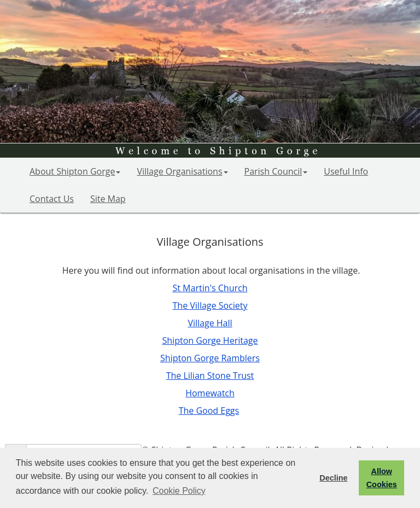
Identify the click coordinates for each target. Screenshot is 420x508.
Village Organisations (182, 171)
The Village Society (210, 305)
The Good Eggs (209, 411)
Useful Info (346, 171)
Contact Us (52, 199)
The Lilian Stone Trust (210, 376)
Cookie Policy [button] (179, 491)
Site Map (108, 199)
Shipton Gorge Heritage (210, 340)
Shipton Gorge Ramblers (210, 358)
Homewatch (210, 393)
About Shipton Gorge (75, 171)
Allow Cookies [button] (382, 478)
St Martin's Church (210, 288)
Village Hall (210, 323)
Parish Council (276, 171)
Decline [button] (333, 478)
